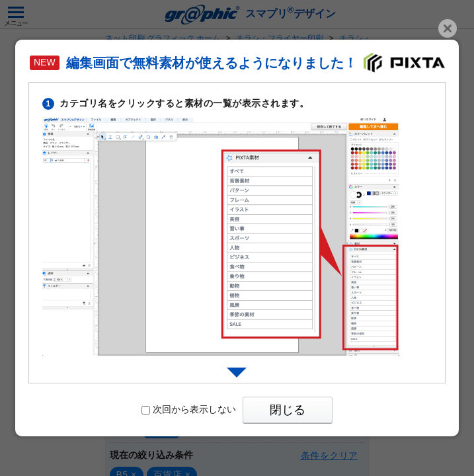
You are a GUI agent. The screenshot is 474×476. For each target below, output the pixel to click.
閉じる (288, 410)
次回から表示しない (189, 409)
